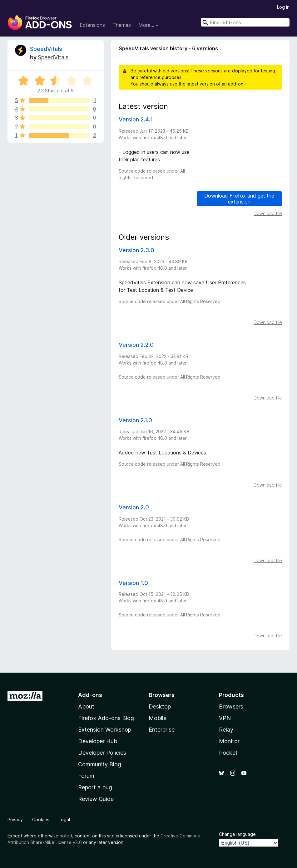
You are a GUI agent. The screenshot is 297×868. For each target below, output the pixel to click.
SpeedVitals (46, 49)
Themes (122, 25)
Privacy (15, 819)
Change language (237, 834)
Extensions (92, 25)
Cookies (41, 819)
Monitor (229, 741)
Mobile (158, 718)
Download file (268, 213)
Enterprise (162, 730)
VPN (225, 718)
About (86, 706)
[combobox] (245, 22)
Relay (226, 730)
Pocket (228, 753)
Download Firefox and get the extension (239, 199)
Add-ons (90, 695)
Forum (86, 776)
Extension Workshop (105, 730)
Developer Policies (102, 753)
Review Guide (96, 799)
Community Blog (100, 764)
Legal (64, 819)
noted (66, 836)
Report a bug (95, 787)
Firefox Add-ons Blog (106, 718)
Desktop (160, 706)
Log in (283, 7)
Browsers (231, 706)
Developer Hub (98, 741)
